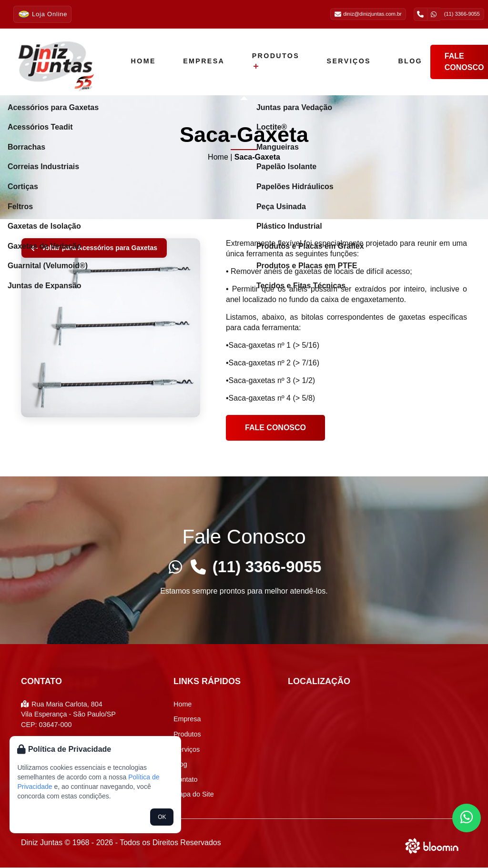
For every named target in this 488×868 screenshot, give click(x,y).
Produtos (271, 61)
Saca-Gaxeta (257, 157)
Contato (185, 780)
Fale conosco (275, 428)
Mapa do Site (194, 795)
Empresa (201, 61)
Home (142, 61)
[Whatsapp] (174, 567)
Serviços (341, 61)
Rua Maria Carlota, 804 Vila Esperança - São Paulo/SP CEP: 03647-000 (68, 715)
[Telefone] (197, 567)
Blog (401, 61)
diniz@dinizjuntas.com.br (368, 14)
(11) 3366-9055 (267, 567)
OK (162, 817)
